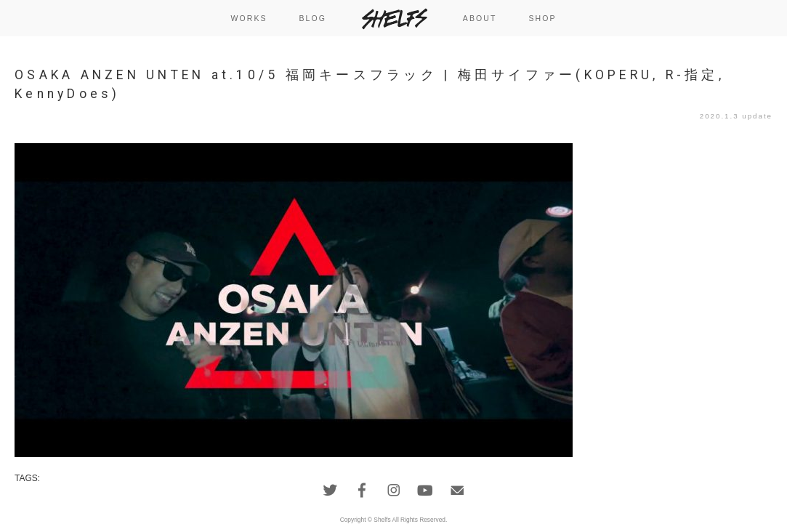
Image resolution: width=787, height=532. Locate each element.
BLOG (312, 18)
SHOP (542, 18)
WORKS (249, 18)
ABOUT (480, 18)
